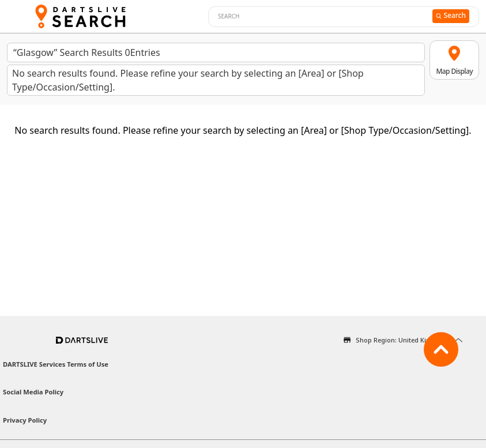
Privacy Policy (25, 420)
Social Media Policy (33, 392)
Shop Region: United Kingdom (402, 340)
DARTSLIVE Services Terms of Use (56, 364)
